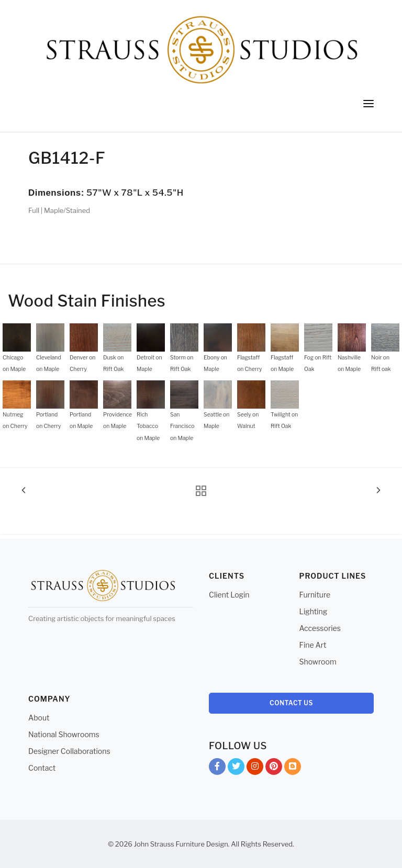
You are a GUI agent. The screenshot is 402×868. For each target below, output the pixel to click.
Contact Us (291, 703)
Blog (293, 768)
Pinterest (274, 768)
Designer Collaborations (69, 751)
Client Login (229, 595)
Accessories (320, 628)
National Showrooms (64, 734)
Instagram (255, 768)
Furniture (315, 595)
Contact (42, 768)
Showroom (318, 662)
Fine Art (313, 645)
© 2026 (120, 844)
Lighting (314, 611)
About (39, 718)
